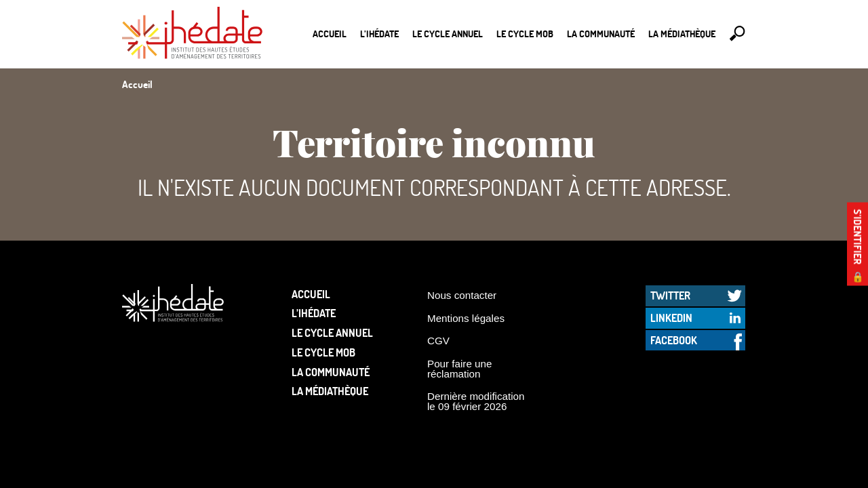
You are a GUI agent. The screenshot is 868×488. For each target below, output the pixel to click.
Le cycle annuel (448, 34)
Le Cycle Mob (525, 34)
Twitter (670, 295)
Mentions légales (466, 318)
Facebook (674, 340)
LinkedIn (671, 318)
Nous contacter (462, 295)
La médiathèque (682, 34)
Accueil (330, 34)
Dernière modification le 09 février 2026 (476, 401)
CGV (438, 341)
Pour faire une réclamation (459, 369)
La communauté (601, 34)
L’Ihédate (379, 34)
